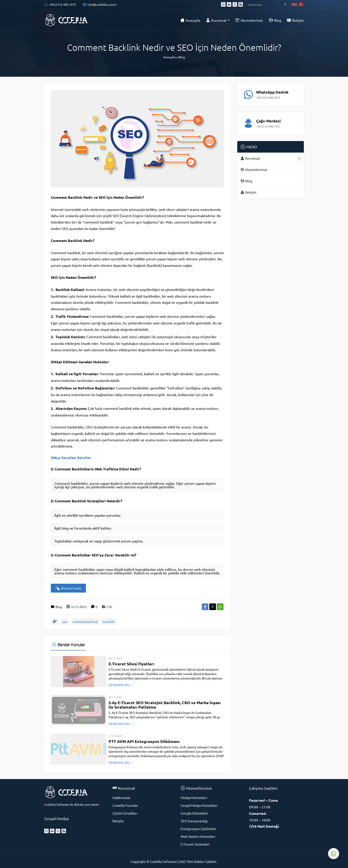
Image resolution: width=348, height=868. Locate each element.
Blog (182, 57)
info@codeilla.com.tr (102, 4)
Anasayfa (169, 57)
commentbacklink (85, 622)
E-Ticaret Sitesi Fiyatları (131, 664)
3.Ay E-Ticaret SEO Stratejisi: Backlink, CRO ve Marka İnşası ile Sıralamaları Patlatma (165, 705)
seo (65, 622)
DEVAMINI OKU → (121, 685)
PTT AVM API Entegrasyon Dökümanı (144, 741)
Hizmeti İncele (68, 588)
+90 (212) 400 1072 (62, 4)
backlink (109, 622)
